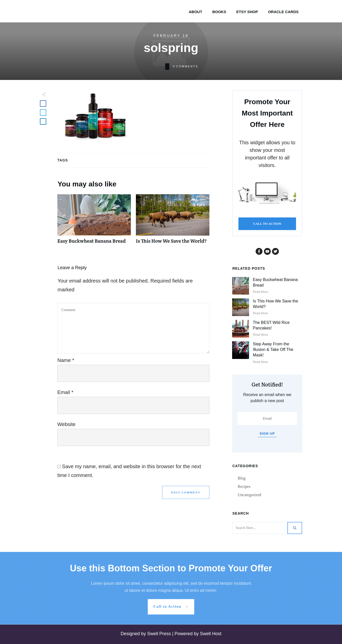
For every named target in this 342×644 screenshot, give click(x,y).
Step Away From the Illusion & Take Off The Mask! (273, 350)
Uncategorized (249, 495)
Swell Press (160, 634)
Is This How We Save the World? (173, 222)
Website (66, 424)
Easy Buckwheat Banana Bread (94, 222)
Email (65, 392)
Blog (242, 478)
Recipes (244, 486)
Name (66, 360)
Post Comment (186, 492)
